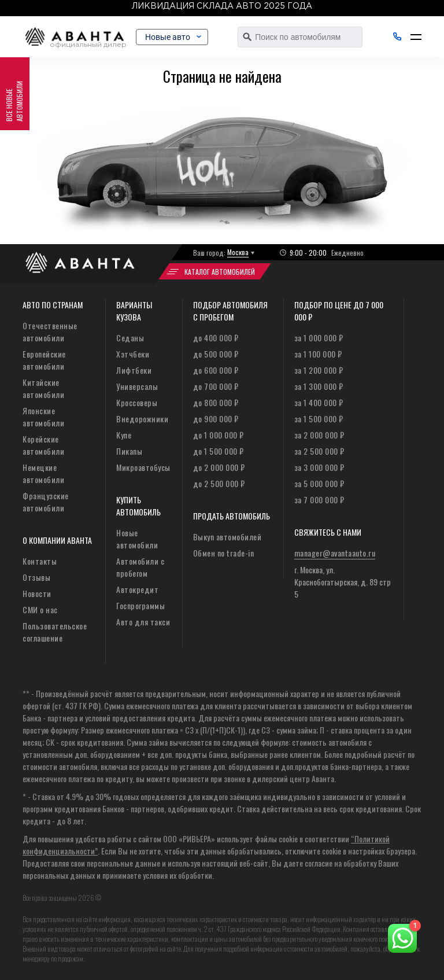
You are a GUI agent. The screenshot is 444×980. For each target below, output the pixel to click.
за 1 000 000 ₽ (319, 338)
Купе (124, 435)
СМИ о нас (40, 609)
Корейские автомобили (43, 445)
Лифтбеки (134, 370)
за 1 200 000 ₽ (319, 370)
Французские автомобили (46, 502)
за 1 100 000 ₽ (318, 354)
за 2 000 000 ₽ (319, 435)
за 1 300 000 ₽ (319, 386)
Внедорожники (142, 419)
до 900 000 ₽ (216, 419)
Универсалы (137, 386)
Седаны (130, 338)
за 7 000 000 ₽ (319, 500)
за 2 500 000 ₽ (319, 451)
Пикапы (129, 451)
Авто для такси (143, 622)
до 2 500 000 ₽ (219, 483)
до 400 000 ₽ (216, 338)
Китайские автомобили (43, 388)
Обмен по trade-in (224, 553)
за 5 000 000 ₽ (319, 483)
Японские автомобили (43, 417)
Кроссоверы (137, 402)
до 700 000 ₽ (216, 386)
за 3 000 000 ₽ (319, 467)
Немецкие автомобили (43, 473)
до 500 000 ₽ (216, 354)
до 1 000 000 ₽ (219, 435)
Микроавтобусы (143, 467)
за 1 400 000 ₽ (319, 402)
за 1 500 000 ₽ (319, 419)
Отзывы (36, 577)
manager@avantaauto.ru (335, 553)
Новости (37, 593)
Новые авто (182, 37)
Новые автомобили (137, 539)
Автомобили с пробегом (140, 567)
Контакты (40, 561)
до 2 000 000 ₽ (219, 467)
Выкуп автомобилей (227, 537)
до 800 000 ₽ (216, 402)
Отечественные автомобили (50, 331)
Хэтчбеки (133, 354)
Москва (238, 252)
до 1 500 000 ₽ (219, 451)
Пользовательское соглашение (55, 632)
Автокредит (137, 589)
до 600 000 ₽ (216, 370)
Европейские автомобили (44, 360)
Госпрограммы (140, 605)
